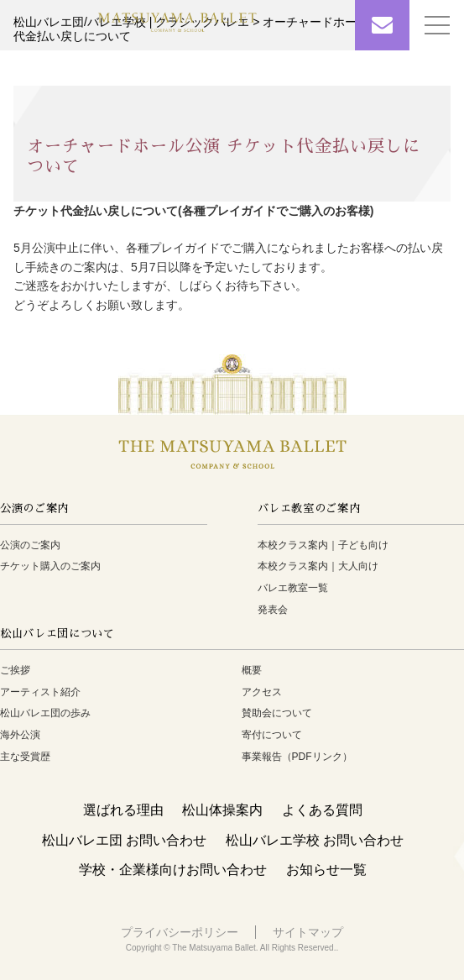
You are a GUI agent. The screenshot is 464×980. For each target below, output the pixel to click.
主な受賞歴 (25, 757)
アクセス (262, 692)
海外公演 (20, 735)
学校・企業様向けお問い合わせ (173, 870)
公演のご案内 (30, 545)
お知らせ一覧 (326, 870)
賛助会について (277, 713)
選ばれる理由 (123, 810)
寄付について (272, 735)
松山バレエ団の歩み (45, 713)
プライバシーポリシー (180, 932)
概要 (252, 670)
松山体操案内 (222, 810)
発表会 (273, 610)
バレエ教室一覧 (293, 588)
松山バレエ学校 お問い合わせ (315, 840)
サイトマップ (308, 932)
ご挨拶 (15, 670)
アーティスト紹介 (40, 692)
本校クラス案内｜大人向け (318, 566)
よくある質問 (322, 810)
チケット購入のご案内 (50, 566)
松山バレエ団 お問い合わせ (124, 840)
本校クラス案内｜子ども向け (323, 545)
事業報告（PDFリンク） (297, 757)
